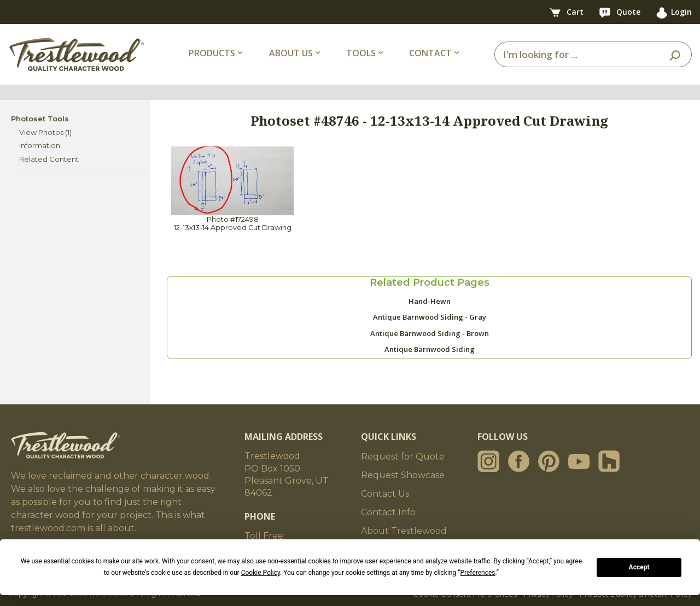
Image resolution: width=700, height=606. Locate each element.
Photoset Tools (40, 119)
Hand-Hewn (430, 301)
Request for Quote (403, 457)
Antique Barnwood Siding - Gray (430, 317)
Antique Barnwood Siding (430, 349)
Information (40, 145)
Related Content (49, 159)
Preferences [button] (477, 573)
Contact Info (388, 512)
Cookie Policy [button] (261, 573)
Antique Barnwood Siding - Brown (430, 333)
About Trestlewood (404, 531)
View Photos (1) (45, 132)
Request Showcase (403, 475)
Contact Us (385, 494)
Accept (639, 567)
